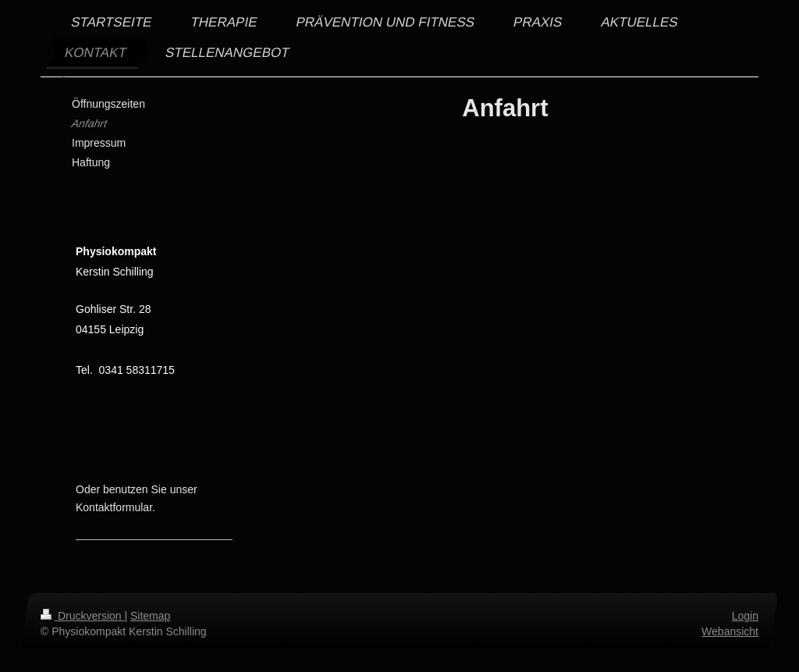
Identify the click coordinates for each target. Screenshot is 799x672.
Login (745, 616)
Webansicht (730, 631)
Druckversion (82, 616)
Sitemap (150, 616)
